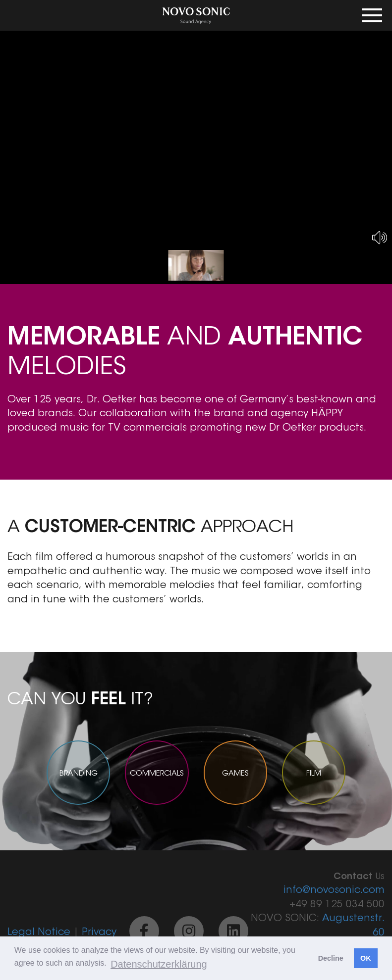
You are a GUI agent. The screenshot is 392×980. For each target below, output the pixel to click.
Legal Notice (39, 932)
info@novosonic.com (334, 890)
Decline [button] (331, 958)
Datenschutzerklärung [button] (159, 964)
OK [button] (366, 958)
